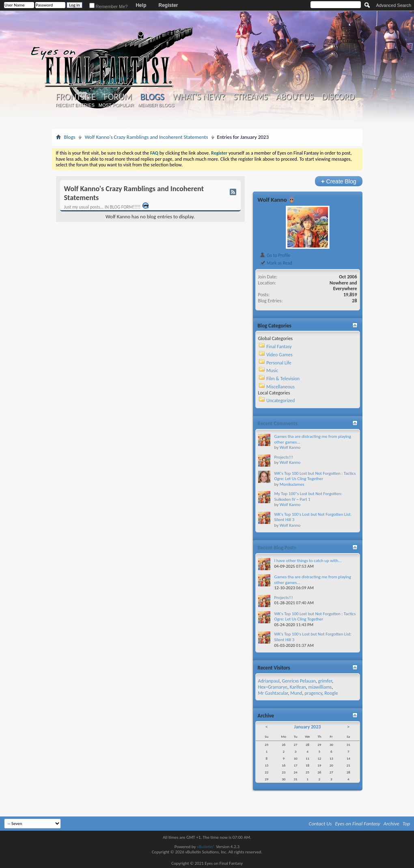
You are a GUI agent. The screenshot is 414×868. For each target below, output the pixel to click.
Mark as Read (276, 263)
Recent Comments (278, 423)
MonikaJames (292, 484)
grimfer (325, 681)
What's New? (199, 97)
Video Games (279, 355)
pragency (313, 693)
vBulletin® (206, 847)
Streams (251, 97)
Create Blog (339, 181)
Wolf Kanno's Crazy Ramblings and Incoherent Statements (147, 137)
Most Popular (116, 105)
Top (406, 824)
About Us (295, 97)
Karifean (298, 687)
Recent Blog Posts (277, 548)
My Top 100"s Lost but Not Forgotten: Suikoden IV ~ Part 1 (308, 496)
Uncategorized (280, 401)
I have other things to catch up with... (308, 561)
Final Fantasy (279, 347)
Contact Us (320, 824)
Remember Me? (109, 6)
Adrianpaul (269, 681)
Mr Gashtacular (273, 693)
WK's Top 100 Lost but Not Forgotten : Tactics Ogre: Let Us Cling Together (315, 476)
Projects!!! (284, 457)
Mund (296, 693)
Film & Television (283, 379)
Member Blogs (156, 105)
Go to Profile (275, 255)
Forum (118, 97)
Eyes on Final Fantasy (358, 824)
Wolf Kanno (272, 200)
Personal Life (279, 363)
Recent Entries (75, 105)
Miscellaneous (280, 387)
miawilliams (320, 687)
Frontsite (76, 97)
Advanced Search (394, 5)
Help (141, 5)
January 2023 (308, 727)
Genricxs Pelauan (299, 681)
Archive (391, 824)
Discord (338, 97)
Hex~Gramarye (273, 687)
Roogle (331, 693)
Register (168, 5)
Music (272, 370)
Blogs (152, 97)
